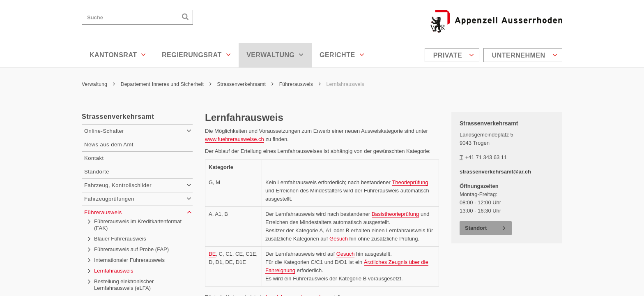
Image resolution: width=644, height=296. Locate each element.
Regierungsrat (196, 55)
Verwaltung (275, 55)
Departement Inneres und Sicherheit (166, 84)
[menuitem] (453, 55)
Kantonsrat (118, 55)
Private (454, 55)
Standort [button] (476, 228)
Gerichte (342, 55)
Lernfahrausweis (345, 84)
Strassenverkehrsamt (246, 84)
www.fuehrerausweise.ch (235, 139)
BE (212, 254)
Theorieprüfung (410, 182)
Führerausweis (300, 84)
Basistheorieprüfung (396, 214)
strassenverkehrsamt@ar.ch (495, 172)
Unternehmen (525, 55)
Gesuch (339, 239)
